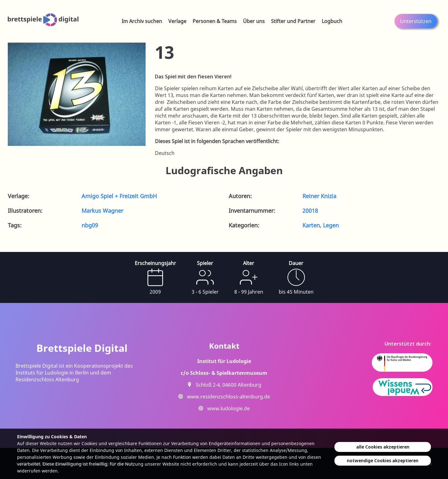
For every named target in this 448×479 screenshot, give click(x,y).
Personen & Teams (215, 21)
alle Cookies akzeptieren (383, 447)
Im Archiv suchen (142, 21)
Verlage (177, 21)
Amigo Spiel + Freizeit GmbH (119, 196)
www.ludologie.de (229, 408)
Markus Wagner (102, 211)
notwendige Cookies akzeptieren (383, 460)
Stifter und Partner (293, 21)
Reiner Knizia (319, 196)
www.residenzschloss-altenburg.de (229, 397)
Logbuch (332, 21)
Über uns (254, 21)
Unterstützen (416, 21)
